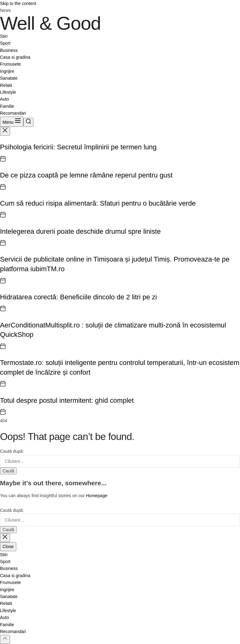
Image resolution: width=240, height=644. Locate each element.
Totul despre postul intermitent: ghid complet (67, 400)
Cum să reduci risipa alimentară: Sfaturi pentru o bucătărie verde (98, 203)
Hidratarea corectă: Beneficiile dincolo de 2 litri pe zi (78, 297)
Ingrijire (7, 71)
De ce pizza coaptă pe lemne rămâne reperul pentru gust (86, 175)
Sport (5, 43)
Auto (5, 99)
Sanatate (9, 78)
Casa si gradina (15, 57)
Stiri (4, 36)
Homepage (97, 496)
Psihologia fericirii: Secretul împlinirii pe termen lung (78, 147)
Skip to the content (18, 3)
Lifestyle (8, 92)
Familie (7, 106)
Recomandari (13, 113)
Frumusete (10, 64)
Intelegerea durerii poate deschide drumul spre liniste (80, 231)
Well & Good (50, 23)
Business (9, 50)
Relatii (6, 85)
